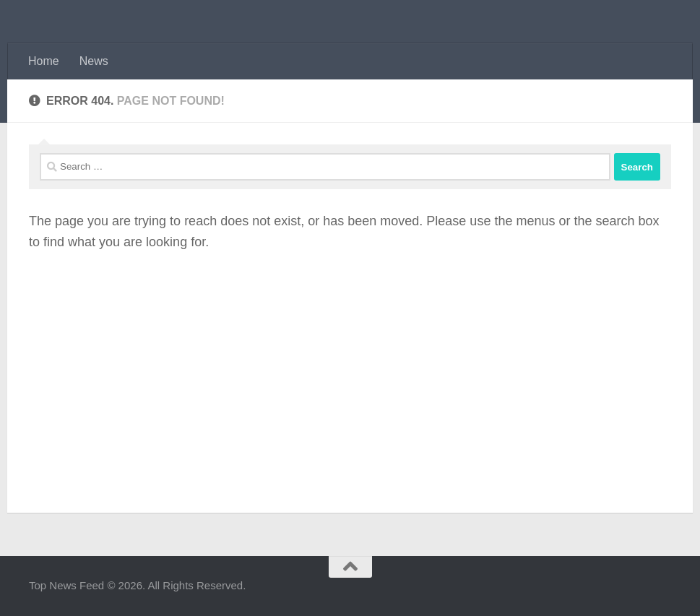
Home (44, 61)
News (94, 61)
